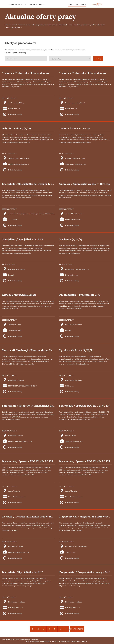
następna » (80, 629)
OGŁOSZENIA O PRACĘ (77, 4)
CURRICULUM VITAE (17, 4)
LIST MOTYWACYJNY (38, 4)
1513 (72, 629)
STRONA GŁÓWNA (32, 641)
